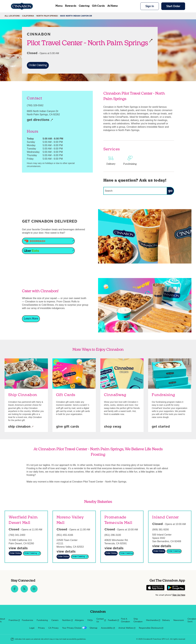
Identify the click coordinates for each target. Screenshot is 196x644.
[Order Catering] (38, 65)
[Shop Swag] (113, 427)
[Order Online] (15, 553)
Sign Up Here (179, 595)
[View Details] (18, 549)
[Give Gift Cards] (68, 427)
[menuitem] (13, 620)
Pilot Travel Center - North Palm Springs (90, 43)
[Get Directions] (40, 120)
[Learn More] (31, 319)
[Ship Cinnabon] (21, 427)
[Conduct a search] (135, 191)
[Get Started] (161, 427)
